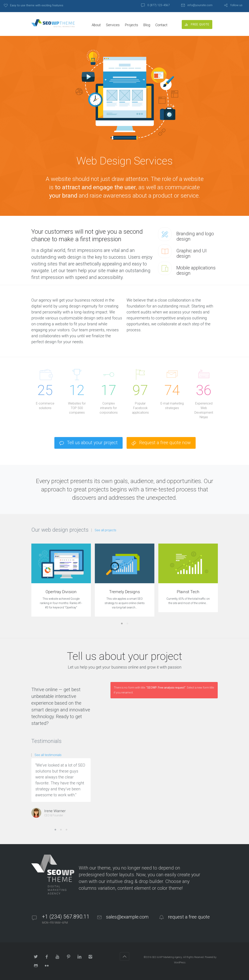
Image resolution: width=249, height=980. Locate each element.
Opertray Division (61, 592)
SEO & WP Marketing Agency (167, 957)
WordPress (180, 963)
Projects (131, 25)
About (96, 25)
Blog (147, 25)
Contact (161, 25)
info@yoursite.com (200, 5)
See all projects (105, 530)
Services (113, 25)
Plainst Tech (188, 592)
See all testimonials (48, 755)
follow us (236, 5)
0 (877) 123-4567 (159, 5)
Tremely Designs (124, 592)
